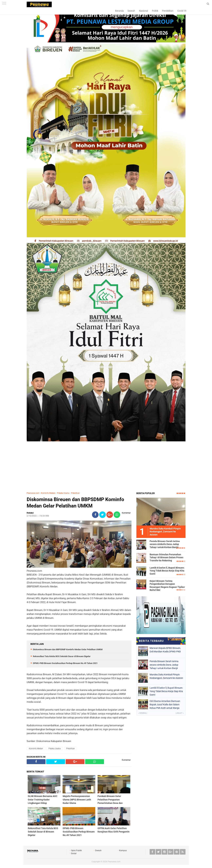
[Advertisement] (106, 465)
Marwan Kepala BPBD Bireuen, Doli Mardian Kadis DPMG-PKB (165, 650)
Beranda (119, 11)
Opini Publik (76, 850)
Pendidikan (168, 11)
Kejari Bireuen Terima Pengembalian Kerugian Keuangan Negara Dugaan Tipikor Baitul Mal (167, 585)
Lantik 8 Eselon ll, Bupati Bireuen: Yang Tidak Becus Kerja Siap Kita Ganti (167, 571)
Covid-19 (182, 11)
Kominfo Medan (48, 493)
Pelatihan (75, 493)
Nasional (143, 11)
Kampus (123, 850)
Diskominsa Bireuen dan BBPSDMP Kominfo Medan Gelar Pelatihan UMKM (75, 503)
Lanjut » (180, 713)
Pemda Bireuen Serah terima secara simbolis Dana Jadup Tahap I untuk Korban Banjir (165, 544)
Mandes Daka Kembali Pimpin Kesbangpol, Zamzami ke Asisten (166, 676)
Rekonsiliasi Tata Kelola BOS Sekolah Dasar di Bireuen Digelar (62, 656)
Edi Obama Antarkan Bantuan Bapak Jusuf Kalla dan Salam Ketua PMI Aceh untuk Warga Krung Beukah (165, 705)
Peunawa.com (33, 493)
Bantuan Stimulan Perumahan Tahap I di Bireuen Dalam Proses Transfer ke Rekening (166, 557)
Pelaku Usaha (63, 493)
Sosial (74, 853)
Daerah (131, 11)
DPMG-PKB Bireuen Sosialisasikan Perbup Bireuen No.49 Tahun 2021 (65, 663)
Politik (155, 11)
